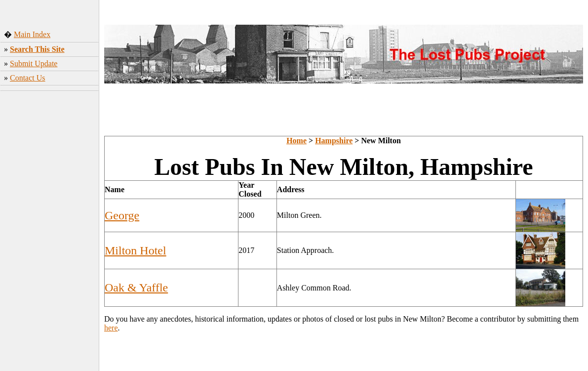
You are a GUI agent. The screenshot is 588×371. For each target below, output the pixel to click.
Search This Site (37, 49)
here (111, 328)
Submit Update (34, 63)
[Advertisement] (50, 161)
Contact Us (28, 78)
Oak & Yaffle (136, 288)
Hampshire (334, 141)
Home (296, 141)
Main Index (32, 34)
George (122, 215)
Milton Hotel (136, 250)
